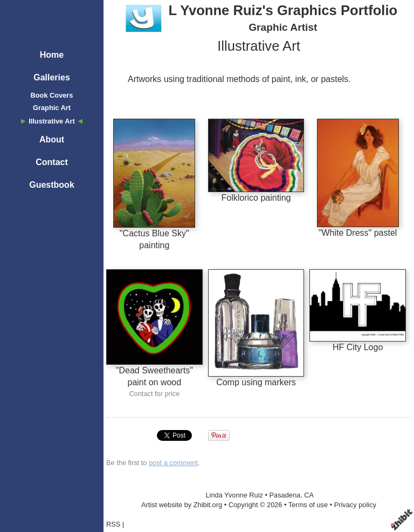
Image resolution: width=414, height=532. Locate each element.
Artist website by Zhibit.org (182, 505)
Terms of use (308, 505)
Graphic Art (52, 108)
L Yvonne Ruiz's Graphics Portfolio (283, 10)
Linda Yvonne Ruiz (234, 495)
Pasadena (285, 495)
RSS (113, 524)
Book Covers (52, 95)
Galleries (52, 77)
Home (52, 55)
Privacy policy (355, 505)
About (52, 139)
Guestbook (52, 185)
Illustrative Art (52, 121)
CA (309, 495)
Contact (52, 162)
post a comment (173, 463)
